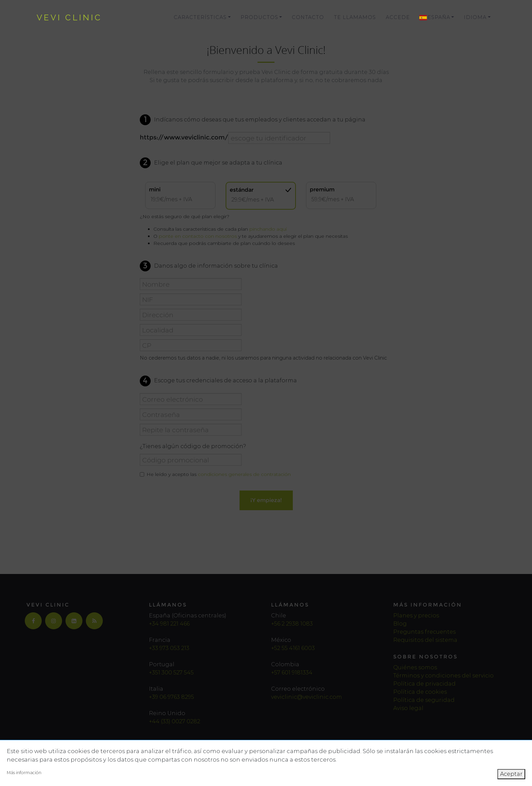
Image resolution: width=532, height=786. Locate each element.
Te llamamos (355, 17)
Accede (398, 17)
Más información (24, 773)
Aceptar (511, 774)
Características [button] (200, 17)
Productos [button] (259, 17)
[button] (437, 17)
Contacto (308, 17)
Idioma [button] (475, 17)
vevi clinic (69, 17)
